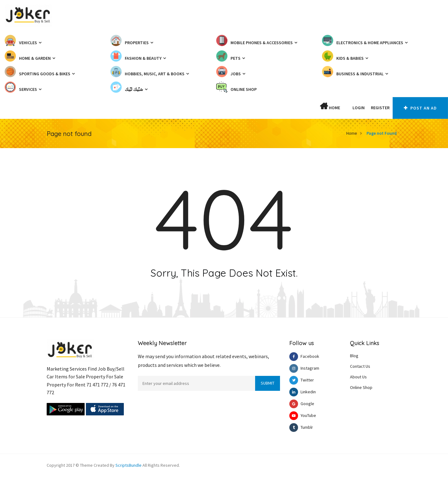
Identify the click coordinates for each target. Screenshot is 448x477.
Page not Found (382, 133)
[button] (346, 108)
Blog (354, 356)
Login (359, 108)
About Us (358, 377)
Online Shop (361, 387)
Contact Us (360, 366)
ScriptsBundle (128, 465)
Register (380, 108)
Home (330, 106)
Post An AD (420, 108)
